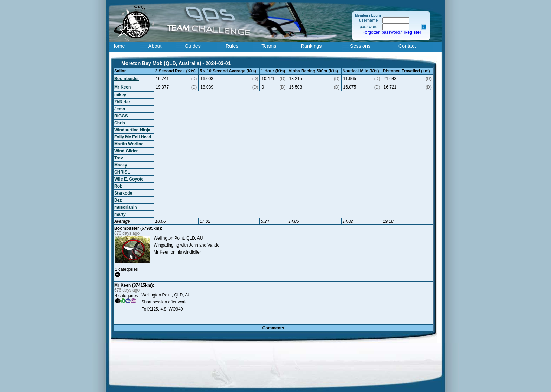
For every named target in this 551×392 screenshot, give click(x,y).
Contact (407, 46)
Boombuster (127, 79)
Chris (120, 123)
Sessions (360, 46)
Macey (121, 165)
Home (118, 46)
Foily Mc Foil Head (133, 137)
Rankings (311, 46)
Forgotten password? (382, 32)
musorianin (126, 207)
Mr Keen (122, 87)
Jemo (120, 109)
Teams (269, 46)
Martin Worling (129, 144)
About (155, 46)
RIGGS (121, 116)
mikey (120, 95)
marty (120, 214)
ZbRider (122, 102)
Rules (232, 46)
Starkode (123, 193)
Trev (119, 158)
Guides (193, 46)
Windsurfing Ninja (132, 130)
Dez (118, 200)
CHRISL (122, 172)
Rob (118, 186)
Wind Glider (126, 151)
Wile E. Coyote (129, 179)
